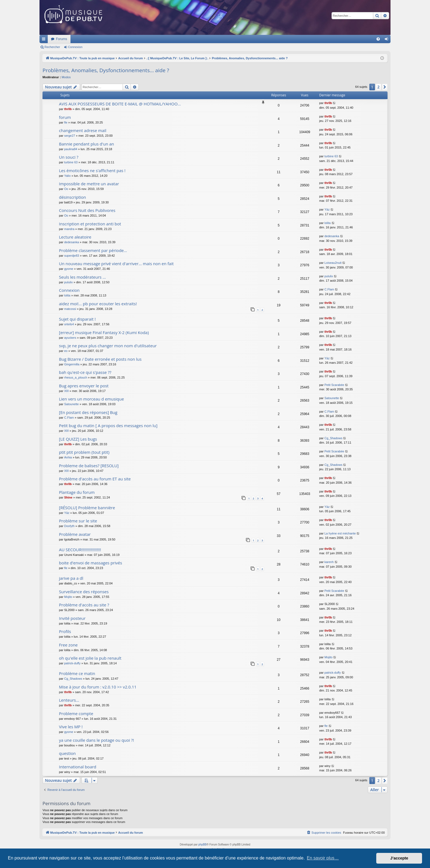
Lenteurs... (69, 700)
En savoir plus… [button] (323, 858)
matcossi (70, 309)
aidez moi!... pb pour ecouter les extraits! (98, 304)
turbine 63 (71, 162)
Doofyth (69, 526)
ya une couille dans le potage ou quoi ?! (96, 740)
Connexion (75, 47)
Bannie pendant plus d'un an (87, 144)
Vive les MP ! (71, 727)
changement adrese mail (83, 130)
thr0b (68, 109)
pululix (68, 282)
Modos (66, 77)
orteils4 (69, 324)
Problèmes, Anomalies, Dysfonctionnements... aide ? (106, 70)
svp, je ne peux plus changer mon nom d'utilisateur (108, 346)
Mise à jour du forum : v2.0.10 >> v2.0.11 (98, 687)
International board (78, 767)
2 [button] (378, 87)
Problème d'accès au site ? (84, 605)
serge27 (70, 136)
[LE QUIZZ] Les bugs (78, 439)
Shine (68, 497)
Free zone (68, 645)
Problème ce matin (77, 673)
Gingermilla (72, 364)
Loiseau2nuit (333, 263)
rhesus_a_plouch (76, 377)
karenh (329, 562)
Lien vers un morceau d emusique (91, 399)
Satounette (71, 404)
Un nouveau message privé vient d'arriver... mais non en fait (116, 264)
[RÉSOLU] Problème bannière (87, 508)
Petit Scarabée (334, 385)
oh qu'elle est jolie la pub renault (90, 658)
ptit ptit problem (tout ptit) (84, 452)
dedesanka (72, 242)
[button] (385, 87)
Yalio (67, 176)
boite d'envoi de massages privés (90, 563)
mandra (69, 229)
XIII (67, 391)
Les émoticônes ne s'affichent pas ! (92, 170)
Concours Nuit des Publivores (87, 210)
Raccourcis (45, 40)
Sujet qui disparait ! (77, 319)
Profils (65, 631)
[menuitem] (378, 39)
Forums (134, 39)
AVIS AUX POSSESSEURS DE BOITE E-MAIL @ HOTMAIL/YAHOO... (120, 104)
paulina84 (71, 149)
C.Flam (329, 289)
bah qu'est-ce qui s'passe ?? (85, 372)
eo (66, 351)
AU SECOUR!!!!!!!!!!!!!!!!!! (80, 550)
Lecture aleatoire (75, 237)
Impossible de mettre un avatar (89, 184)
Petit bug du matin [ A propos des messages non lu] (108, 425)
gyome (69, 269)
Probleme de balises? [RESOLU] (89, 466)
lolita (328, 223)
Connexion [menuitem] (388, 40)
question (67, 753)
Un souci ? (69, 157)
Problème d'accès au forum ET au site (95, 479)
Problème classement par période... (93, 250)
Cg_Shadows (333, 438)
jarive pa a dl (71, 578)
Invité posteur (72, 618)
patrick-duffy (72, 663)
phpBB (202, 845)
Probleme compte (76, 713)
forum (65, 117)
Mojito (68, 597)
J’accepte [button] (399, 858)
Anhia (68, 457)
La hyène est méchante (340, 533)
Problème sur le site (78, 521)
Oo (66, 189)
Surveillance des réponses (84, 592)
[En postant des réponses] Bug (88, 412)
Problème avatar (75, 534)
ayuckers (70, 338)
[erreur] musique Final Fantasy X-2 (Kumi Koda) (104, 332)
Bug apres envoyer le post (84, 386)
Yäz (327, 209)
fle (66, 122)
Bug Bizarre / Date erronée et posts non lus (100, 359)
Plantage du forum (77, 492)
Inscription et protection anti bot (90, 224)
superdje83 (72, 256)
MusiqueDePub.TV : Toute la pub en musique (84, 39)
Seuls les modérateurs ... (82, 277)
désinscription (73, 197)
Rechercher (52, 47)
